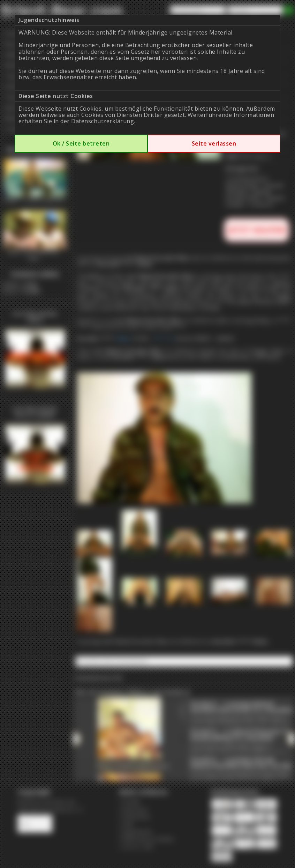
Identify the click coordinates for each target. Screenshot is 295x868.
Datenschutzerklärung (103, 121)
